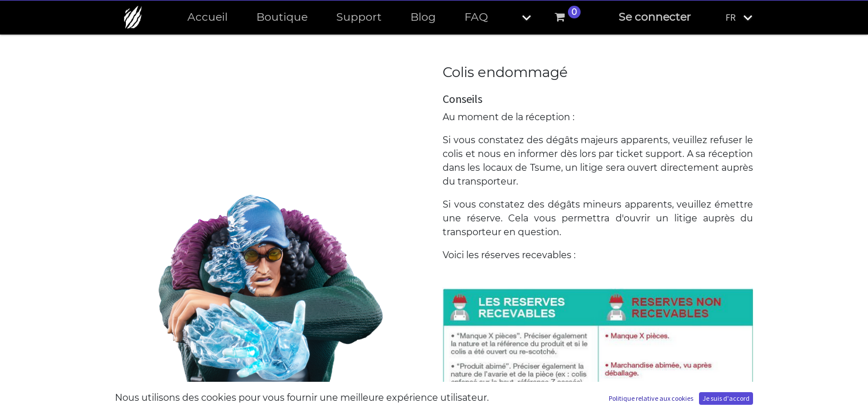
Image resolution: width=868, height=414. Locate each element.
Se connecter (655, 17)
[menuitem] (208, 18)
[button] (517, 18)
